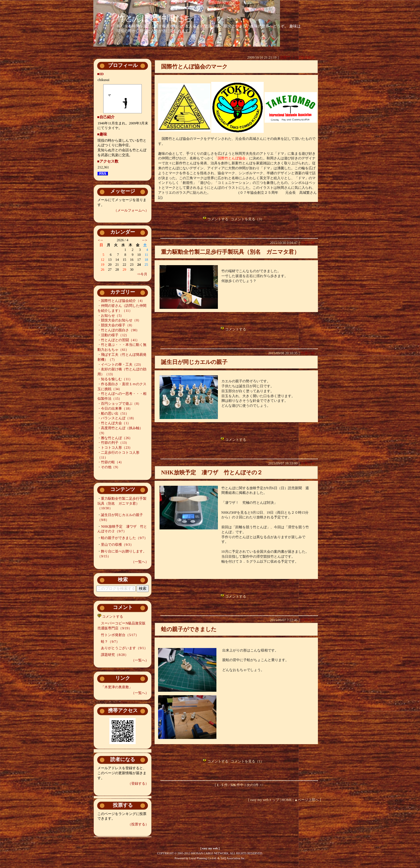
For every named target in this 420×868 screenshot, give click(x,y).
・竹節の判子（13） (113, 443)
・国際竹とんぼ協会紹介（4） (121, 301)
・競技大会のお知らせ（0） (119, 320)
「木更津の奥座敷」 (117, 687)
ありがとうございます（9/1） (124, 648)
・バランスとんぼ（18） (117, 418)
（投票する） (138, 824)
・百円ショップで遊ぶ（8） (119, 404)
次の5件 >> (255, 785)
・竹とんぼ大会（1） (114, 423)
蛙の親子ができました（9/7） (124, 538)
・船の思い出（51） (113, 413)
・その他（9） (109, 467)
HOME (287, 800)
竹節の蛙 (308, 243)
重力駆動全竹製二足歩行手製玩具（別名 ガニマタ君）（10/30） (122, 503)
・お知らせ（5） (111, 316)
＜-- (100, 240)
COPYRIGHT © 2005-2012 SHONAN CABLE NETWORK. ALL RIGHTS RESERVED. (210, 853)
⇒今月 (142, 274)
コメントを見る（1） (247, 761)
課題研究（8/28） (114, 655)
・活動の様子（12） (113, 335)
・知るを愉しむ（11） (115, 379)
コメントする (110, 617)
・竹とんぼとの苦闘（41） (118, 340)
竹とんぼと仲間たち (154, 18)
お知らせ (308, 463)
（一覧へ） (140, 562)
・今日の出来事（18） (115, 409)
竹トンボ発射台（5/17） (120, 635)
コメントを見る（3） (247, 219)
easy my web (210, 848)
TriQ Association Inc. (233, 858)
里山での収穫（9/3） (117, 545)
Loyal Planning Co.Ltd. (203, 858)
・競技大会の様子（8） (116, 325)
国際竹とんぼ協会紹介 (297, 57)
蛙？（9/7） (110, 642)
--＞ (145, 240)
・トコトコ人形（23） (115, 448)
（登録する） (138, 784)
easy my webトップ (265, 800)
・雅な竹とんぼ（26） (115, 438)
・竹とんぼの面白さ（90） (118, 330)
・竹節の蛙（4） (111, 462)
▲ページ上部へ (307, 800)
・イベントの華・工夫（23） (120, 365)
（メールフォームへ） (131, 210)
